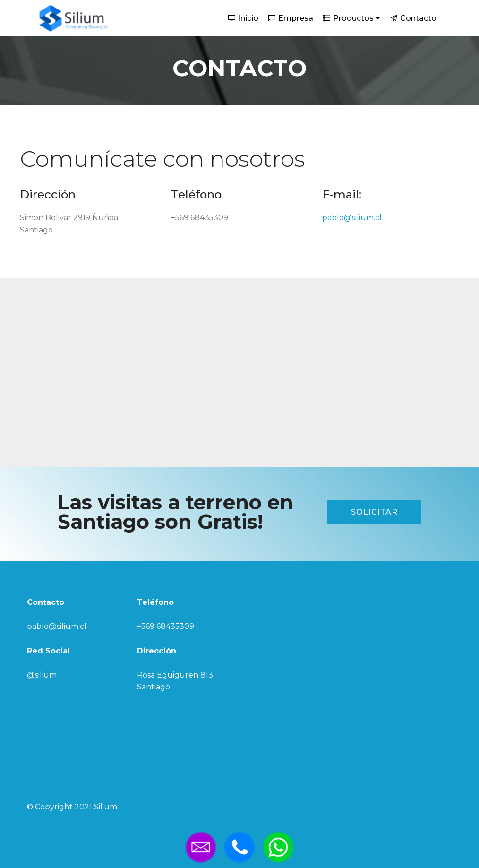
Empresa (291, 18)
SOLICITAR (374, 512)
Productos (348, 18)
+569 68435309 (166, 626)
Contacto (413, 18)
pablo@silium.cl (352, 218)
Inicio (243, 18)
